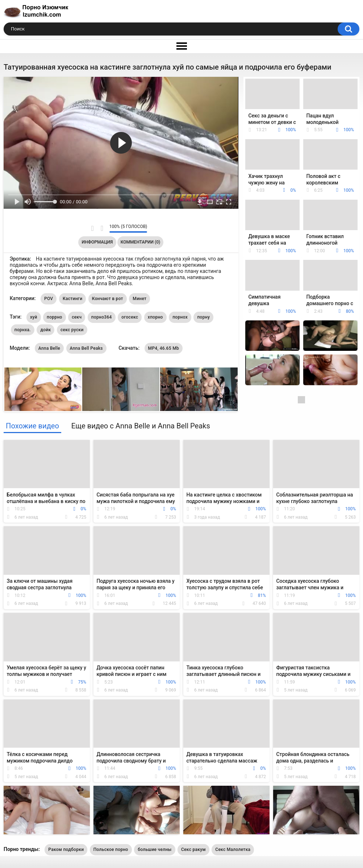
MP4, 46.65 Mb (164, 348)
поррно (55, 317)
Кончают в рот (108, 299)
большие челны (155, 850)
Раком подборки (66, 850)
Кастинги (72, 299)
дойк (45, 330)
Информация (97, 242)
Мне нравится (93, 228)
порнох (180, 317)
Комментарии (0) (140, 242)
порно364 (102, 317)
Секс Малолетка (233, 850)
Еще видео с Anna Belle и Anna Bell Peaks (141, 426)
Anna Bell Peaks (86, 348)
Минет (139, 299)
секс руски (72, 330)
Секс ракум (193, 850)
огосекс (130, 317)
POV (49, 299)
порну (203, 317)
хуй (34, 317)
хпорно (155, 317)
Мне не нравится (102, 228)
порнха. (23, 330)
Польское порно (111, 850)
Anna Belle (49, 348)
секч (77, 317)
